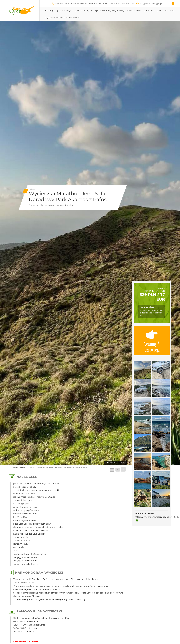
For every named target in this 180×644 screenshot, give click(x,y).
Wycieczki (99, 11)
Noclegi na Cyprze (72, 11)
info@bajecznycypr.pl (151, 3)
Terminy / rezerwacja (152, 341)
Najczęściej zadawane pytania (59, 18)
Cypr (145, 11)
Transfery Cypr (87, 11)
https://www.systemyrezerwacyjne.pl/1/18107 (157, 517)
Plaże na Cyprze (155, 11)
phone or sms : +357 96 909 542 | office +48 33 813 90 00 (94, 3)
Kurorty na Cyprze (112, 11)
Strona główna (19, 467)
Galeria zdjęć (169, 11)
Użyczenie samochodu (132, 11)
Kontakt (77, 18)
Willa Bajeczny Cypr (54, 11)
